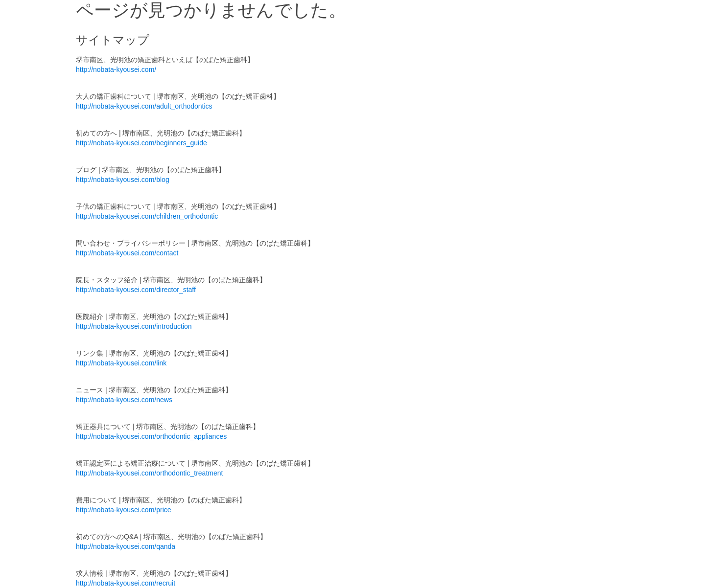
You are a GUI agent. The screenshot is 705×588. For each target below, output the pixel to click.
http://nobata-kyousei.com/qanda (126, 546)
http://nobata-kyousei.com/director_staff (136, 290)
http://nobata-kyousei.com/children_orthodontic (147, 216)
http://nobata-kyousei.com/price (124, 510)
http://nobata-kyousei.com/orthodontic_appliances (151, 436)
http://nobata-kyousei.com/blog (123, 180)
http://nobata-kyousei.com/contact (127, 253)
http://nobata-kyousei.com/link (121, 363)
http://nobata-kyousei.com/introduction (134, 326)
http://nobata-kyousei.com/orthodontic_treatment (149, 473)
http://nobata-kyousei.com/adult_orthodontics (144, 106)
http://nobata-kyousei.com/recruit (126, 583)
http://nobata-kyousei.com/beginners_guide (141, 143)
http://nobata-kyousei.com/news (124, 400)
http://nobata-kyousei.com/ (116, 69)
